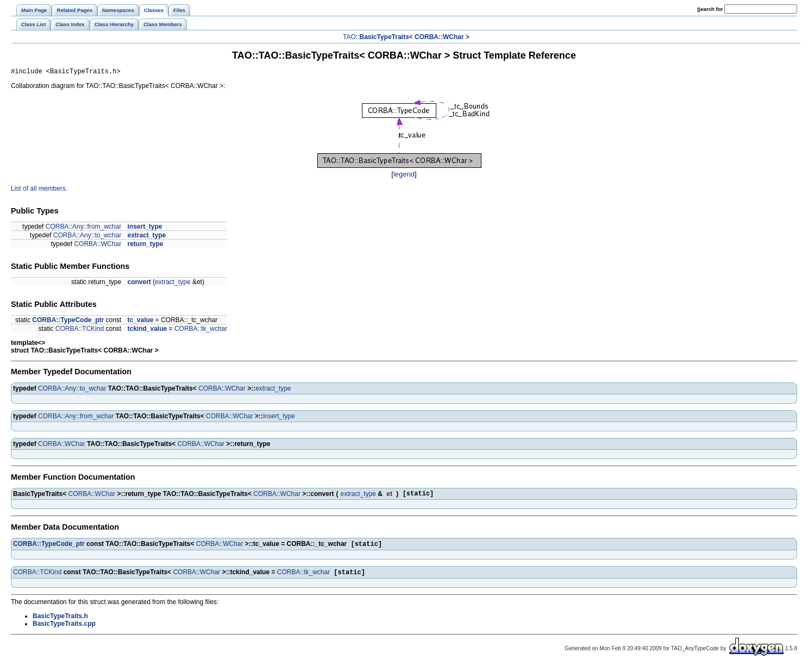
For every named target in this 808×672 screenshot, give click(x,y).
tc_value (140, 322)
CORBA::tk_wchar (201, 330)
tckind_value (147, 330)
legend (404, 176)
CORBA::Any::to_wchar (87, 237)
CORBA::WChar (98, 246)
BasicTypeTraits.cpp (64, 629)
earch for (710, 9)
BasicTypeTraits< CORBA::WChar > (414, 37)
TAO (349, 37)
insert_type (145, 228)
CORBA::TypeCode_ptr (68, 322)
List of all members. (39, 190)
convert (139, 284)
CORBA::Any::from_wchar (83, 228)
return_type (145, 246)
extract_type (146, 237)
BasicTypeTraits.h (60, 621)
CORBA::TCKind (80, 330)
